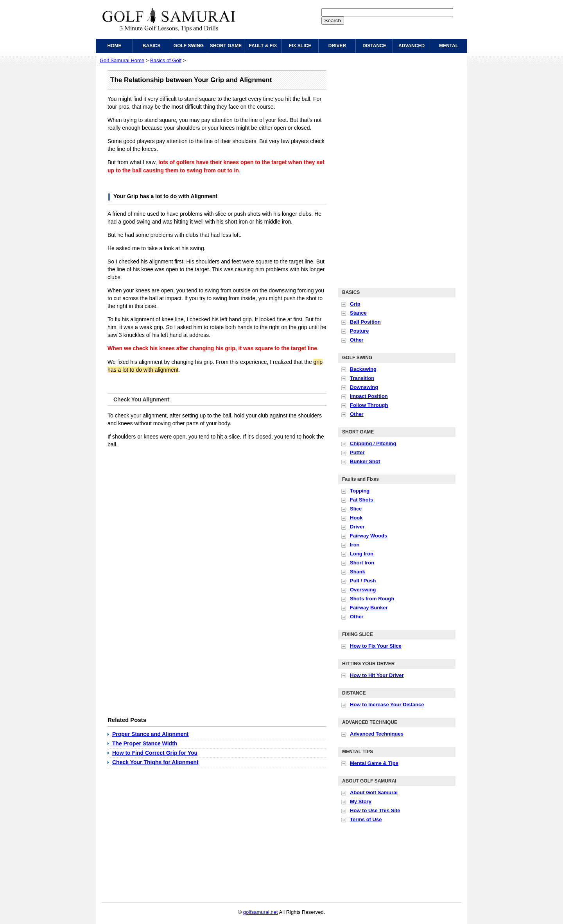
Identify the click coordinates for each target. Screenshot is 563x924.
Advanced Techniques (377, 734)
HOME (115, 46)
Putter (357, 452)
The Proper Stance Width (145, 743)
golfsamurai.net (261, 912)
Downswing (364, 387)
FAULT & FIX (263, 46)
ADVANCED (411, 46)
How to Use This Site (375, 810)
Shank (358, 572)
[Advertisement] (173, 509)
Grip (355, 304)
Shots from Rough (372, 599)
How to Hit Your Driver (377, 675)
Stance (358, 313)
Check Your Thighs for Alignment (155, 762)
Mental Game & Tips (374, 763)
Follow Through (369, 405)
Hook (356, 518)
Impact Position (369, 396)
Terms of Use (366, 819)
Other (357, 340)
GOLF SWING (189, 46)
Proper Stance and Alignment (151, 734)
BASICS (152, 46)
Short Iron (362, 563)
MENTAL (449, 46)
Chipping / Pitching (373, 443)
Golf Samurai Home (122, 60)
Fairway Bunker (369, 608)
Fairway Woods (368, 536)
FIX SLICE (300, 46)
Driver (357, 527)
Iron (355, 545)
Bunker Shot (365, 461)
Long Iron (362, 554)
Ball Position (365, 322)
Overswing (363, 590)
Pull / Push (363, 581)
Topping (360, 491)
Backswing (363, 369)
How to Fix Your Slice (376, 646)
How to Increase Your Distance (387, 705)
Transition (362, 378)
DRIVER (337, 46)
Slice (356, 509)
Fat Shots (361, 500)
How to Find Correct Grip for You (155, 753)
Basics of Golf (166, 60)
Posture (359, 331)
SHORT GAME (226, 46)
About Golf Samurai (374, 792)
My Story (361, 801)
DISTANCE (374, 46)
